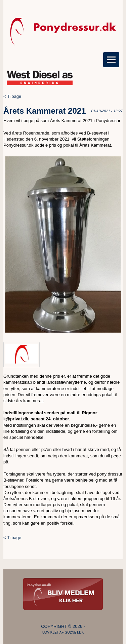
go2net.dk (74, 632)
